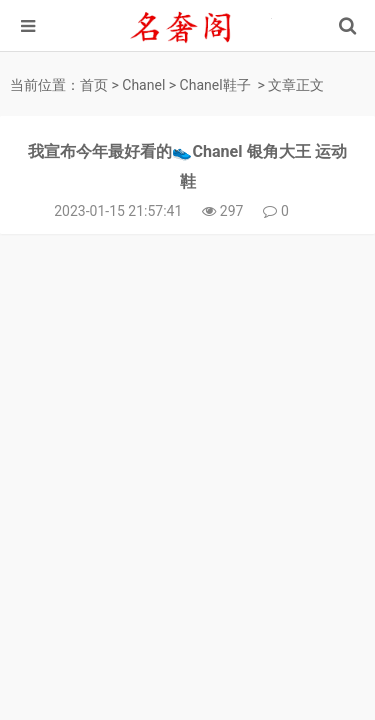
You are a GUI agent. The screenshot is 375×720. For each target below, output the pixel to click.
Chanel (143, 85)
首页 (94, 85)
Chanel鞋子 (215, 85)
